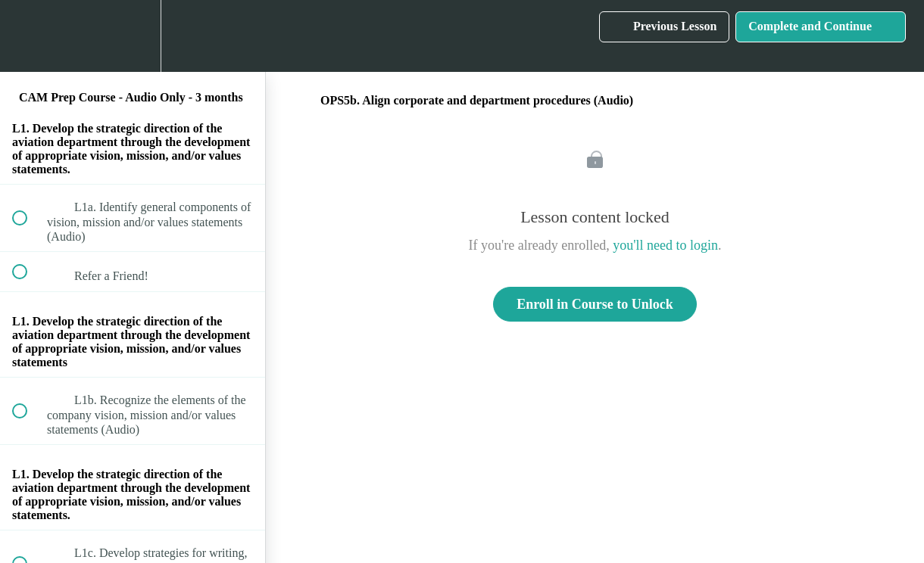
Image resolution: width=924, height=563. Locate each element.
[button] (28, 36)
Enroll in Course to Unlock (595, 304)
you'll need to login (665, 245)
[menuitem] (133, 36)
